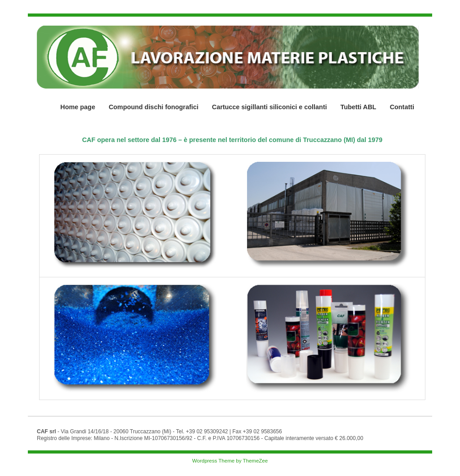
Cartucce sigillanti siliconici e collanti (270, 107)
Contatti (402, 107)
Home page (78, 107)
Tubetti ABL (358, 107)
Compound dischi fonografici (154, 107)
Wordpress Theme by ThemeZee (230, 461)
